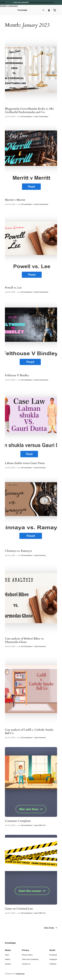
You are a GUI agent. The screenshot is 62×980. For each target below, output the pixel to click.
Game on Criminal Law (19, 909)
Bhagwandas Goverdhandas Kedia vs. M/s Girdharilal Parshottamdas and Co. (29, 110)
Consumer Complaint (18, 821)
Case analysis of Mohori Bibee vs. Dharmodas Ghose (25, 640)
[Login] (49, 10)
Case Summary (40, 468)
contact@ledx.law (47, 2)
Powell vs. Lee (13, 288)
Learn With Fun (40, 825)
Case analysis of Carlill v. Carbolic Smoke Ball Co (29, 732)
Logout (15, 6)
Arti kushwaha (26, 116)
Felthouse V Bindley (17, 375)
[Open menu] (43, 10)
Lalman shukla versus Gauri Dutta (25, 463)
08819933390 (34, 2)
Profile (3, 2)
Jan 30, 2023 (10, 116)
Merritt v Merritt (15, 200)
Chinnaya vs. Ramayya (18, 551)
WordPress (20, 974)
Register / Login (6, 6)
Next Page (51, 928)
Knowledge (22, 10)
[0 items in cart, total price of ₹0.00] (55, 10)
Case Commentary (41, 116)
